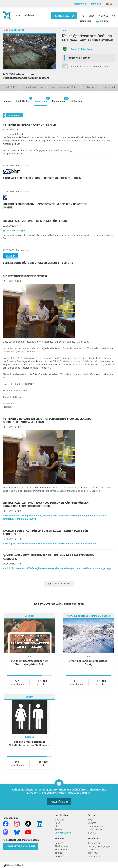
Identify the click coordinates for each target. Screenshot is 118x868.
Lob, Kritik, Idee (63, 833)
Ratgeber (59, 843)
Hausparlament (96, 829)
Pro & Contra (23, 100)
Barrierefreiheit (95, 856)
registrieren (80, 4)
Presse (58, 829)
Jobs (57, 823)
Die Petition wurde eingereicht (25, 276)
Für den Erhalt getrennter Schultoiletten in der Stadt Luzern (30, 743)
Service (104, 16)
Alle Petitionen (62, 846)
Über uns (59, 820)
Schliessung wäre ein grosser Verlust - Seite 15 (38, 263)
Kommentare (59, 100)
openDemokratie (96, 826)
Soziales (30, 737)
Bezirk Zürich (18, 30)
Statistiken (76, 101)
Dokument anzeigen (14, 230)
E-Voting (92, 833)
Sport (65, 30)
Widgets (92, 823)
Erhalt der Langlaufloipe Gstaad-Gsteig (89, 662)
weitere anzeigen (59, 584)
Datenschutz (94, 850)
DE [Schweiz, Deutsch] (109, 4)
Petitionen (88, 16)
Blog (57, 826)
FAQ (90, 820)
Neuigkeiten (41, 100)
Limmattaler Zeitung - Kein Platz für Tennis (35, 221)
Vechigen (30, 616)
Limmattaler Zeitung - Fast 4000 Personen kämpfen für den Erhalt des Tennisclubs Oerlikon (46, 504)
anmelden (96, 4)
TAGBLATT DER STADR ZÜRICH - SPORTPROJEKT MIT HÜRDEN (42, 178)
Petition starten (64, 16)
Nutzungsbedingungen (99, 846)
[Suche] (114, 15)
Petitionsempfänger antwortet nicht (30, 125)
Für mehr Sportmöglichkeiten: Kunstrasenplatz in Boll (30, 662)
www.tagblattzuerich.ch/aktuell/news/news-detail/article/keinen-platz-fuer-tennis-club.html (50, 544)
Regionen (60, 856)
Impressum (93, 853)
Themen (59, 853)
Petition (7, 101)
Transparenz (94, 843)
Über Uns (86, 21)
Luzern (29, 697)
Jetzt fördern (59, 802)
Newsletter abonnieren (20, 846)
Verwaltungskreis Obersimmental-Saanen (88, 616)
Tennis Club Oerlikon (81, 49)
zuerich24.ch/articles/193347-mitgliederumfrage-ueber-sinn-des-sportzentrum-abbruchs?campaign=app (57, 568)
